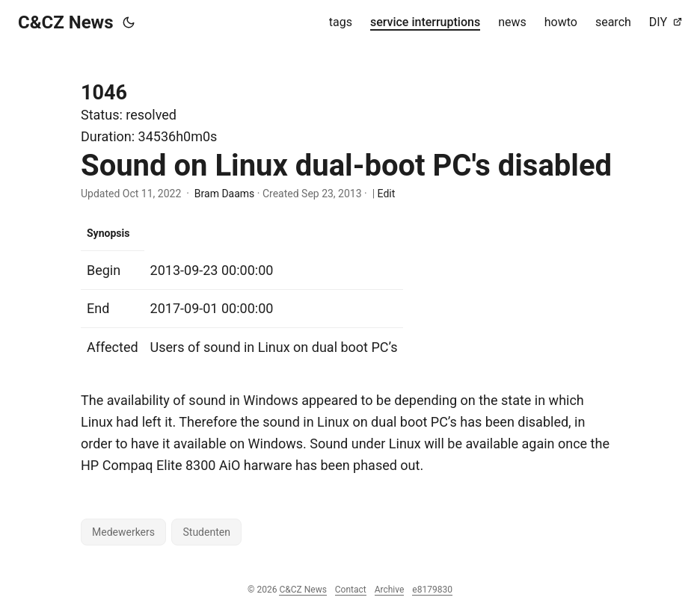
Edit (387, 194)
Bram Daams (224, 194)
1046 (104, 93)
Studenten (206, 532)
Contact (351, 590)
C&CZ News (66, 22)
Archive (390, 590)
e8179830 (432, 590)
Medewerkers (123, 532)
